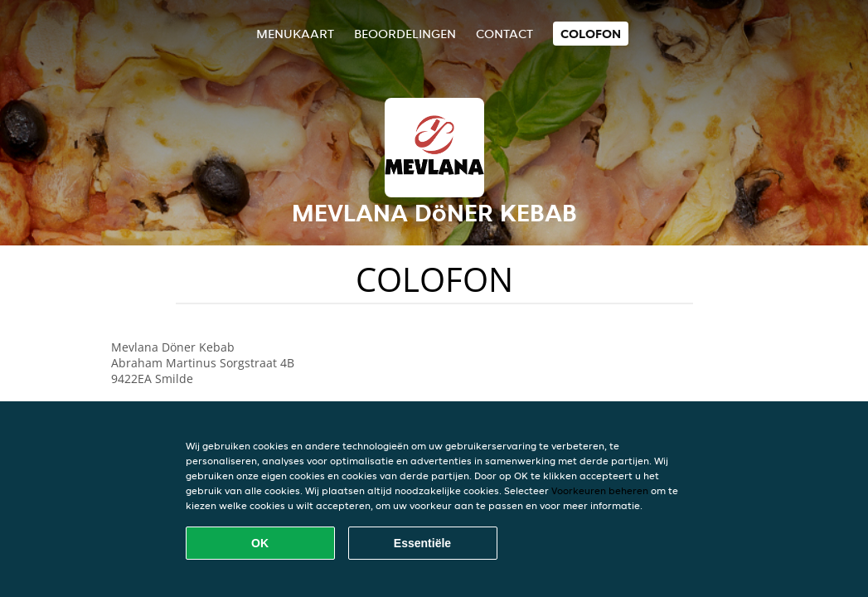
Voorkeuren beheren (600, 490)
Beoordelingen (405, 34)
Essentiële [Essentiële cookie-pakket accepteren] (422, 543)
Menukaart (295, 34)
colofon (591, 34)
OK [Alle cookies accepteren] (260, 543)
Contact (504, 34)
